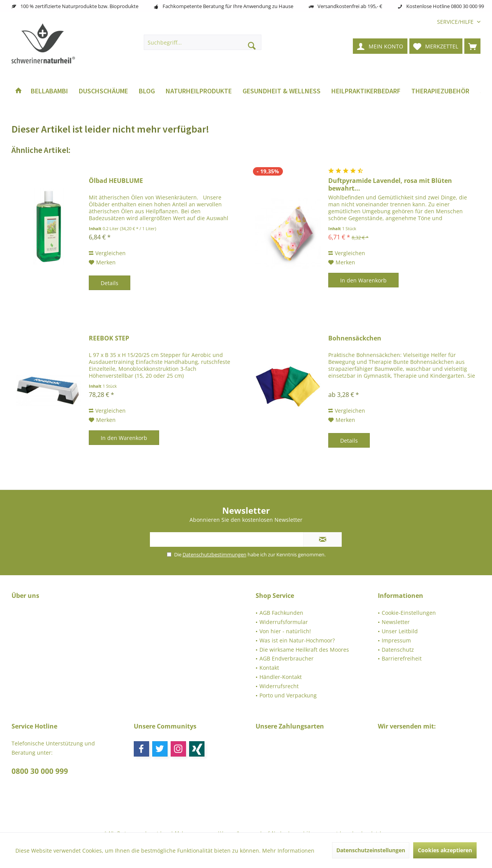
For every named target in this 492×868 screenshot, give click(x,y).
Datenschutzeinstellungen (371, 850)
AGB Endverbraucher (287, 658)
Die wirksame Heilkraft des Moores (304, 650)
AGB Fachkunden (281, 613)
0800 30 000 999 (40, 771)
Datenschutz (398, 650)
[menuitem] (456, 22)
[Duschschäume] (103, 91)
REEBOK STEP (109, 338)
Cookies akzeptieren (445, 850)
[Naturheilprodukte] (199, 91)
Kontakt (269, 668)
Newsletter (396, 622)
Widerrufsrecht (279, 686)
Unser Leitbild (400, 631)
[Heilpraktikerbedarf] (366, 91)
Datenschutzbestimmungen (214, 554)
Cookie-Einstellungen (409, 613)
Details (110, 283)
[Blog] (147, 91)
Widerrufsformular (284, 622)
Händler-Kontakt (281, 677)
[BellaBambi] (49, 91)
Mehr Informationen (288, 851)
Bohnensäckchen (355, 338)
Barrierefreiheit (402, 658)
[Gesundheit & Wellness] (282, 91)
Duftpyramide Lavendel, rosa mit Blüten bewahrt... (390, 184)
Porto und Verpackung (288, 695)
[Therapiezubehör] (440, 91)
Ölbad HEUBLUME (116, 181)
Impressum (396, 640)
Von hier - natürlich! (285, 631)
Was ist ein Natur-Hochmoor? (297, 640)
